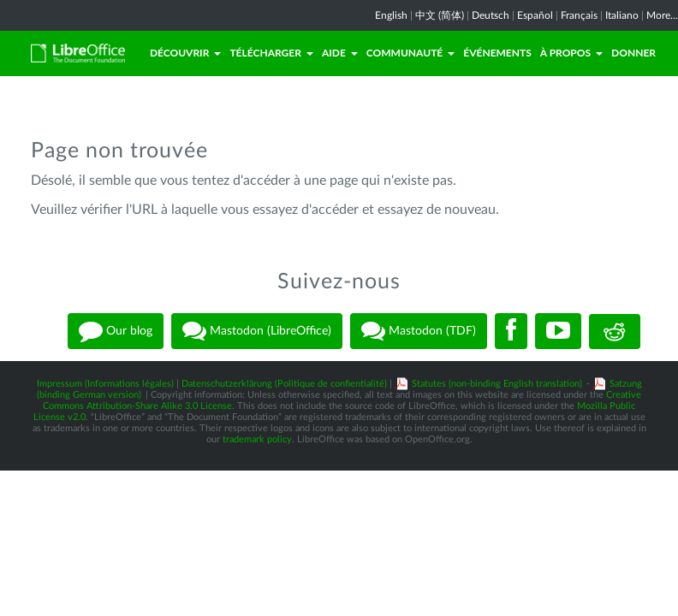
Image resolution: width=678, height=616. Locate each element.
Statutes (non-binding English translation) (497, 384)
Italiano (622, 15)
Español (535, 15)
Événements (497, 53)
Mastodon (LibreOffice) (257, 331)
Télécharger (271, 53)
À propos (571, 53)
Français (579, 15)
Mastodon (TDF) (419, 331)
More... (662, 15)
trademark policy (257, 439)
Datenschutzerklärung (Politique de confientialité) (284, 384)
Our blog (116, 331)
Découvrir (186, 53)
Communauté (410, 53)
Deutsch (491, 15)
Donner (633, 53)
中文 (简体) (440, 15)
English (391, 15)
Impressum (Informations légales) (105, 384)
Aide (340, 53)
